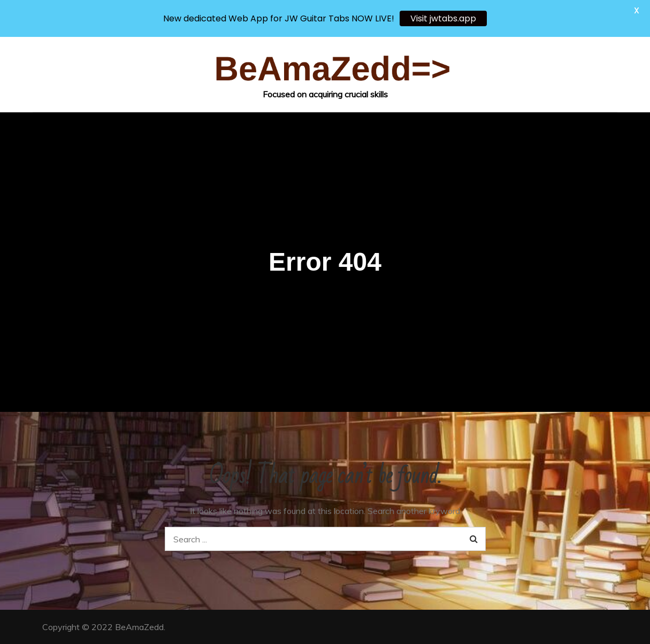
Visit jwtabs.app (443, 18)
